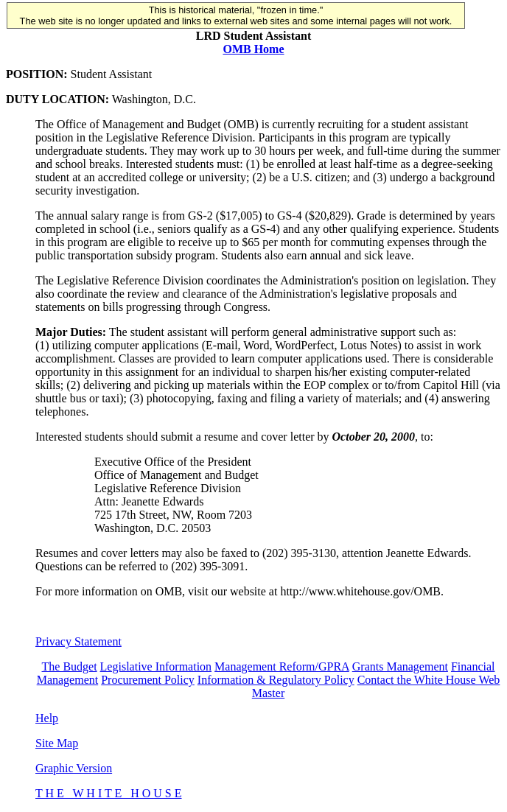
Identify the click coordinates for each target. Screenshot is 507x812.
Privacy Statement (78, 641)
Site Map (57, 743)
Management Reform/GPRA (282, 666)
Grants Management (400, 666)
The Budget (70, 666)
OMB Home (253, 49)
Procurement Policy (148, 680)
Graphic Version (74, 768)
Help (47, 718)
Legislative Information (156, 666)
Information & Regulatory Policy (276, 680)
